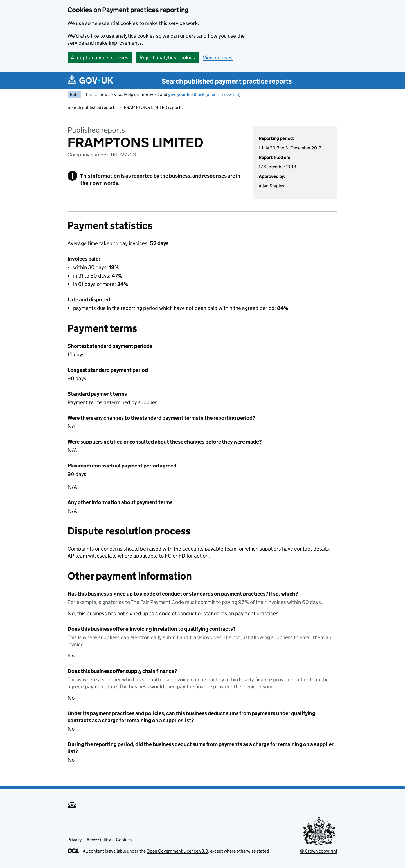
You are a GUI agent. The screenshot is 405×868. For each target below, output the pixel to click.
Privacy (75, 840)
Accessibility (99, 840)
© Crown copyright (319, 851)
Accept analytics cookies (100, 58)
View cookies (218, 58)
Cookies (124, 840)
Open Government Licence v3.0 (177, 851)
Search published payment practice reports (227, 81)
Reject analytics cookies (167, 58)
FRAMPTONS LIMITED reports (153, 107)
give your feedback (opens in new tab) (204, 94)
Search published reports (92, 107)
